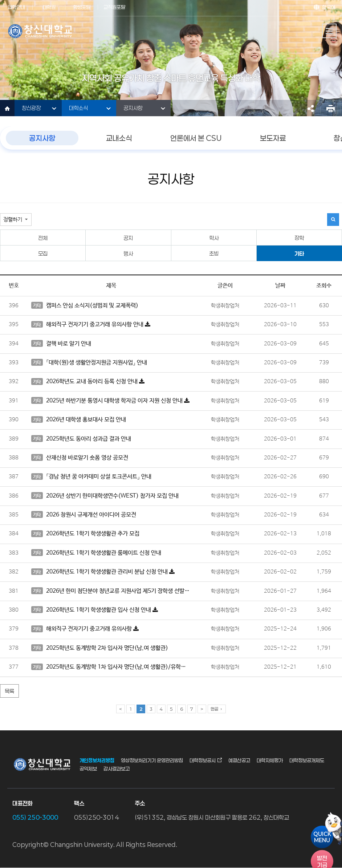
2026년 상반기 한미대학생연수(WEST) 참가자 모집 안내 (105, 496)
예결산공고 (239, 760)
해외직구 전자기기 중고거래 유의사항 (85, 629)
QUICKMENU (322, 837)
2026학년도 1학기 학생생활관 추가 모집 (85, 534)
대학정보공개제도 (307, 760)
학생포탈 (82, 7)
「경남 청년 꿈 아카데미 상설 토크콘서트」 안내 (91, 477)
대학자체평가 (270, 760)
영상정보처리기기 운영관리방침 (152, 760)
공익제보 (88, 768)
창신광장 (31, 108)
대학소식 (78, 108)
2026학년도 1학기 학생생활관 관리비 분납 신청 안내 (103, 572)
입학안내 (16, 7)
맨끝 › (217, 709)
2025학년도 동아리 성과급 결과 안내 (81, 439)
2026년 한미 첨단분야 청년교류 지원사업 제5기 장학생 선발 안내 (111, 591)
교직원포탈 (114, 7)
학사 (214, 238)
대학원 (49, 7)
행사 (128, 253)
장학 (299, 238)
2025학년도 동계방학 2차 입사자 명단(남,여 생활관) (100, 648)
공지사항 (133, 108)
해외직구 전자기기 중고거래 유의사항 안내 (91, 325)
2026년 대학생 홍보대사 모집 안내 (79, 420)
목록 (9, 691)
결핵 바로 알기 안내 (61, 344)
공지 (128, 238)
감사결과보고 (117, 768)
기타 (299, 253)
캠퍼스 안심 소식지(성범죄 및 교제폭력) (85, 305)
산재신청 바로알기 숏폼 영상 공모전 (80, 458)
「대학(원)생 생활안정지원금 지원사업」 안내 (89, 362)
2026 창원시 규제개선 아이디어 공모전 (84, 515)
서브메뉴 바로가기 (0, 0)
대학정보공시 (203, 760)
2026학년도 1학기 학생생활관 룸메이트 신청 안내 (96, 553)
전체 (43, 238)
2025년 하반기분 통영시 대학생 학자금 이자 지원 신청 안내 (110, 401)
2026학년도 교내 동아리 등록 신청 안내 (88, 382)
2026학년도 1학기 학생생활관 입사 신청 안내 (95, 610)
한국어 (329, 7)
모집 (43, 253)
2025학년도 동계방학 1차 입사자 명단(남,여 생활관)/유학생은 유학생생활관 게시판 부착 (111, 667)
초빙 (214, 253)
